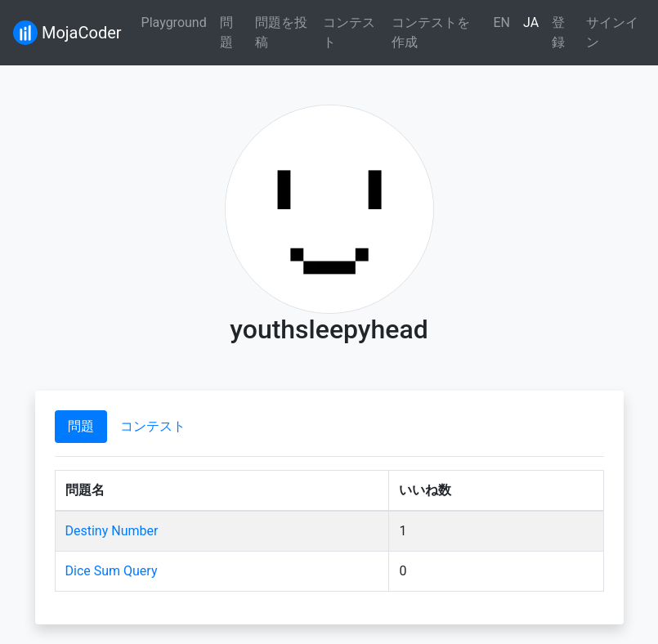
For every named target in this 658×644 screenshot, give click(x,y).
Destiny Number (112, 531)
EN (501, 22)
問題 (226, 32)
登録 (558, 32)
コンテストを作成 (431, 32)
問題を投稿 (281, 32)
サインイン (612, 32)
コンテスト (349, 32)
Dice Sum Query (112, 571)
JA (531, 22)
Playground (174, 22)
